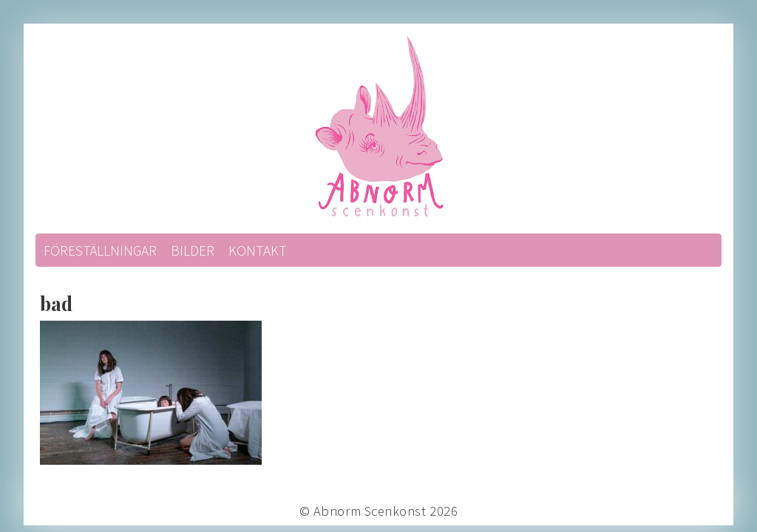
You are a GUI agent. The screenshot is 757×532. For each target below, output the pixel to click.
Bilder (193, 250)
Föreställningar (100, 250)
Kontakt (258, 250)
